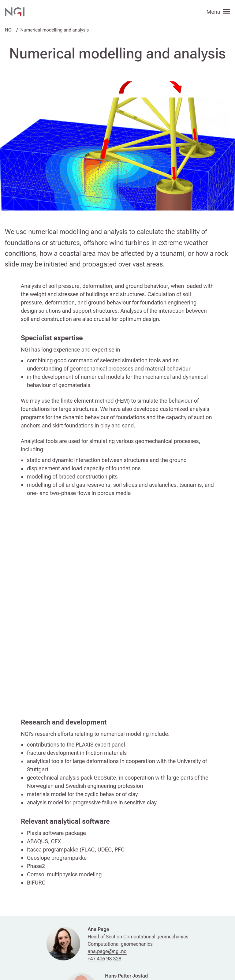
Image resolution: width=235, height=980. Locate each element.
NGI (9, 30)
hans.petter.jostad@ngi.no (134, 809)
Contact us (63, 904)
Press (56, 917)
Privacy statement (160, 917)
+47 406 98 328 (104, 770)
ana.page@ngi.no (107, 763)
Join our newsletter (73, 930)
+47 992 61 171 (122, 817)
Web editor (151, 904)
